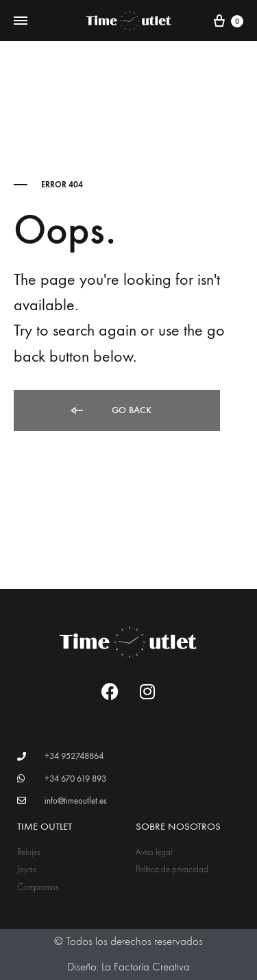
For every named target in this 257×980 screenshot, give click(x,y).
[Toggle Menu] (21, 21)
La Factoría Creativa (146, 967)
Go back (110, 411)
